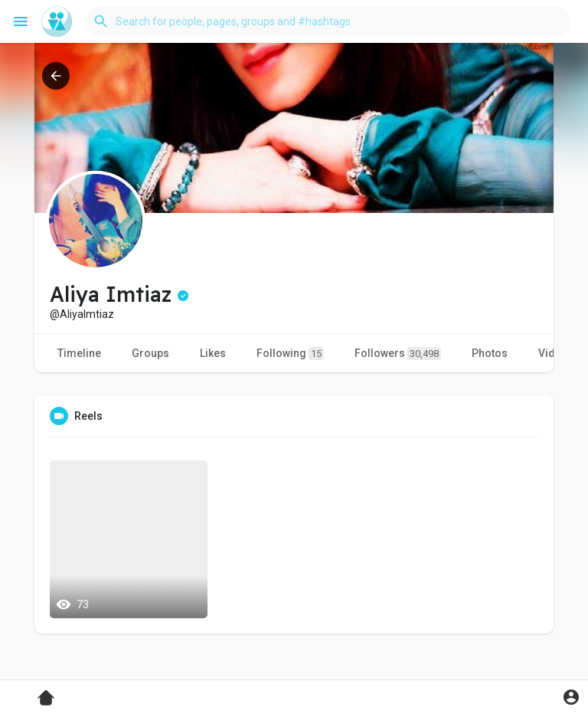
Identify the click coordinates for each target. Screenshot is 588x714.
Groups (150, 353)
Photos (490, 353)
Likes (213, 353)
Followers (398, 354)
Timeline (79, 353)
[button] (328, 21)
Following (290, 354)
